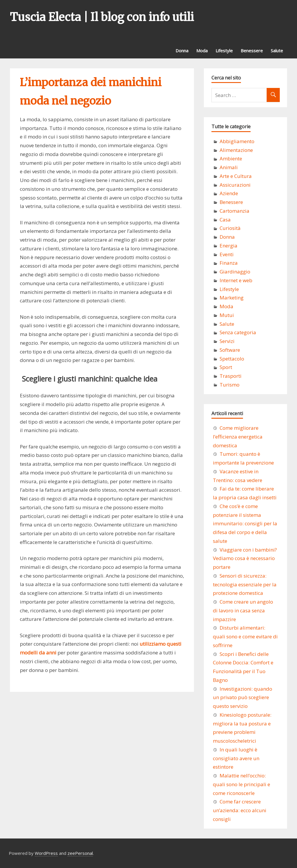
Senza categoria (238, 332)
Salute (277, 51)
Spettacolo (232, 359)
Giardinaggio (235, 272)
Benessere (252, 51)
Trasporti (231, 376)
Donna (182, 51)
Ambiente (231, 158)
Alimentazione (236, 150)
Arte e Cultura (236, 176)
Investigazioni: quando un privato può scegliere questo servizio (243, 698)
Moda (202, 51)
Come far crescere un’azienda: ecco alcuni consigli (240, 810)
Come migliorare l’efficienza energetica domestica (238, 437)
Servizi (227, 341)
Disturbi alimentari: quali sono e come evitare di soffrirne (245, 636)
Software (230, 350)
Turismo (230, 385)
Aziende (229, 193)
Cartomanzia (235, 211)
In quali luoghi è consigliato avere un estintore (236, 758)
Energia (229, 246)
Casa (225, 220)
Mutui (227, 315)
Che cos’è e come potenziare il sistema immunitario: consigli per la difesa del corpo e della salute (245, 524)
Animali (229, 167)
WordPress (46, 853)
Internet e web (236, 280)
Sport (226, 367)
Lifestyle (224, 51)
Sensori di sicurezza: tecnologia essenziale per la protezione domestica (245, 584)
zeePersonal (80, 853)
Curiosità (230, 228)
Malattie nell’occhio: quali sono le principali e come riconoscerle (242, 784)
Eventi (227, 254)
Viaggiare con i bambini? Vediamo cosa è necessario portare (245, 558)
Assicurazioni (235, 185)
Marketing (232, 298)
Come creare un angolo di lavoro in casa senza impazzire (243, 610)
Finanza (229, 263)
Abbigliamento (237, 141)
